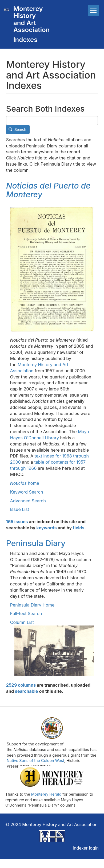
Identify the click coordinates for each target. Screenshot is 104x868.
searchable (27, 691)
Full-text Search (26, 613)
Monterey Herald (46, 794)
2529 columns (21, 685)
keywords (47, 528)
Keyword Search (27, 492)
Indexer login (86, 848)
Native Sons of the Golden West (35, 761)
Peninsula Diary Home (32, 605)
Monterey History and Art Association (29, 19)
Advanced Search (28, 501)
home (25, 483)
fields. (79, 528)
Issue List (20, 509)
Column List (22, 622)
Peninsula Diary (36, 543)
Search (17, 130)
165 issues (17, 522)
